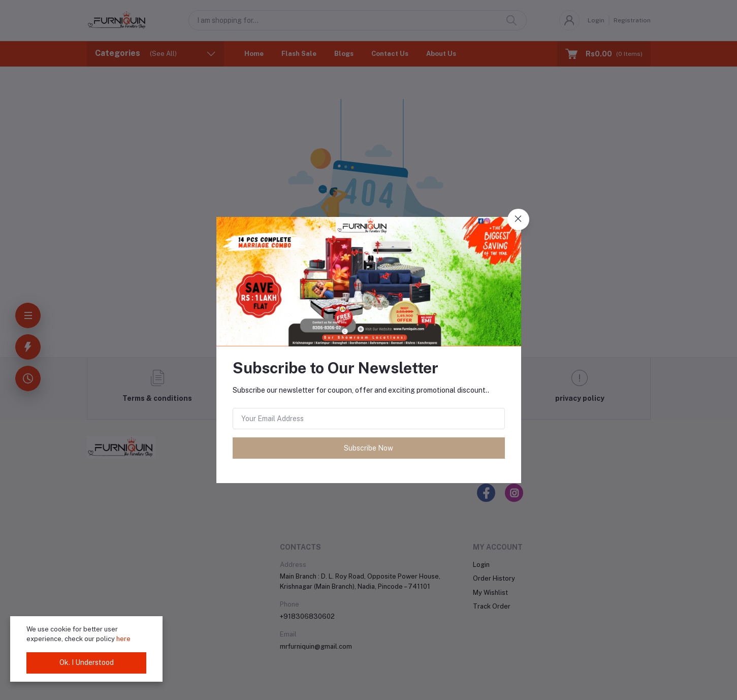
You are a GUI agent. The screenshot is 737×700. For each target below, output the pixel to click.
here (123, 639)
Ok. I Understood (87, 662)
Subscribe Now (368, 448)
